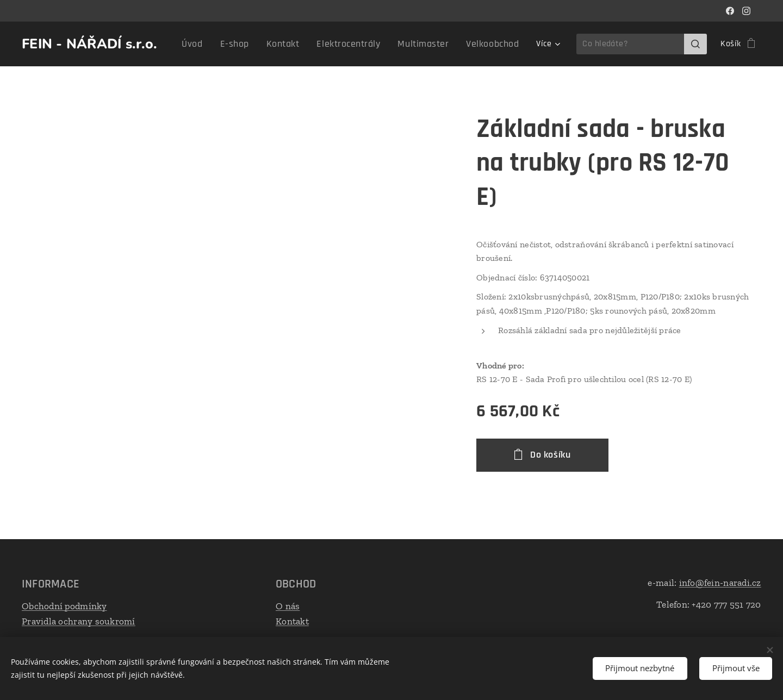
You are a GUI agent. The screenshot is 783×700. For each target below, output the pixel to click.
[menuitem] (220, 44)
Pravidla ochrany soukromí (79, 621)
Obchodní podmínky (64, 606)
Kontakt (292, 621)
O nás (288, 606)
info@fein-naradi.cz (720, 583)
